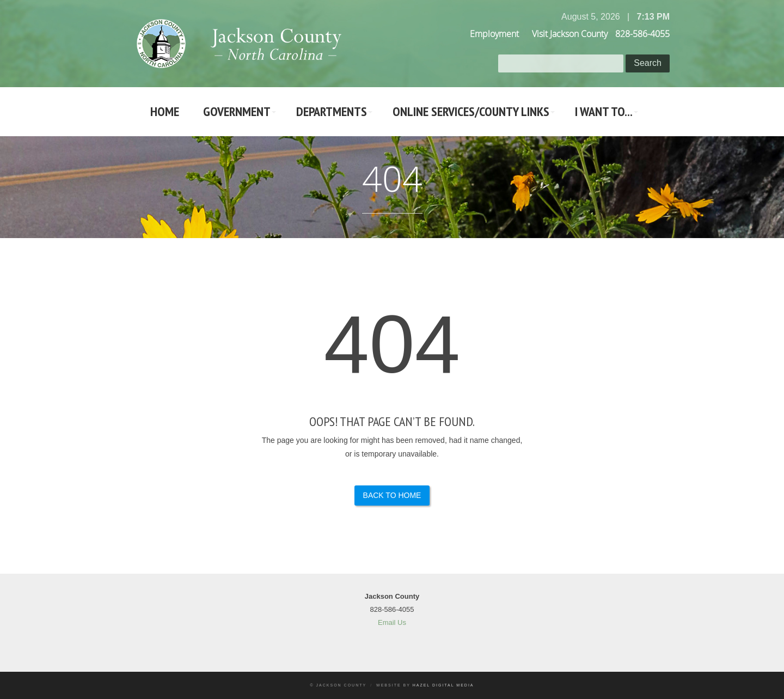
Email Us (392, 622)
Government (237, 111)
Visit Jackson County (570, 34)
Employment (494, 34)
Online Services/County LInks (471, 111)
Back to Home (392, 495)
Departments (332, 111)
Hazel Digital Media (443, 685)
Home (165, 111)
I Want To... (604, 111)
